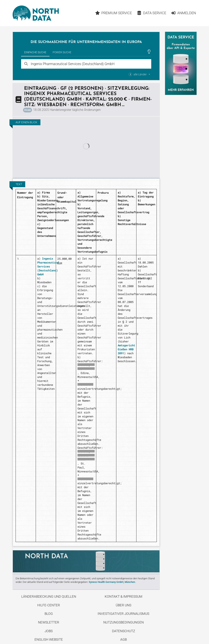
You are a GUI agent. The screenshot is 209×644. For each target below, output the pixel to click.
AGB (124, 639)
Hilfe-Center (49, 605)
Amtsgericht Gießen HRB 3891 (126, 349)
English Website (49, 639)
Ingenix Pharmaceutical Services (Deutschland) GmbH (48, 266)
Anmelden (183, 13)
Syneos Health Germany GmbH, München (112, 582)
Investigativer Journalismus (123, 614)
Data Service (152, 13)
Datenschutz (124, 631)
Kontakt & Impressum (124, 596)
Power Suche (62, 52)
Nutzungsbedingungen (124, 622)
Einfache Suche (35, 52)
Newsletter (49, 622)
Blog (49, 614)
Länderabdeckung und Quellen (49, 596)
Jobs (49, 631)
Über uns (124, 605)
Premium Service (114, 13)
